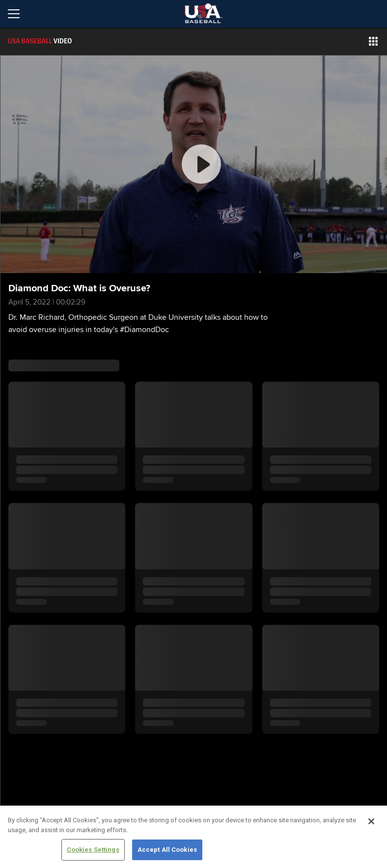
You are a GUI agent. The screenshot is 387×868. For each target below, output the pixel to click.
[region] (193, 837)
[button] (373, 41)
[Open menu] (18, 14)
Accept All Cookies (167, 850)
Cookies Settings (93, 850)
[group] (194, 164)
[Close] (371, 821)
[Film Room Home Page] (61, 41)
